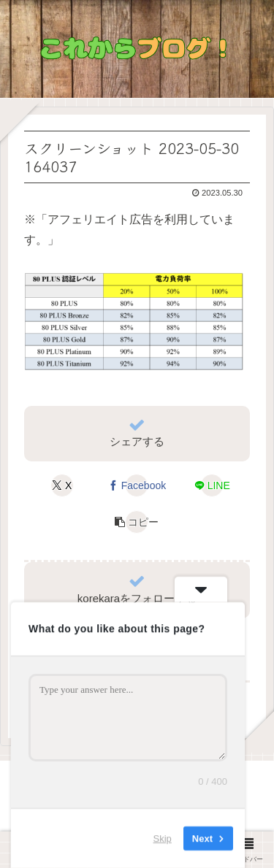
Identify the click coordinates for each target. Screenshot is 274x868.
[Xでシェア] (62, 485)
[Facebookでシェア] (137, 485)
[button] (137, 522)
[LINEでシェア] (212, 485)
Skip (163, 838)
